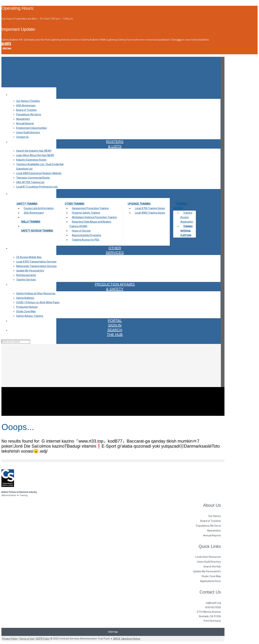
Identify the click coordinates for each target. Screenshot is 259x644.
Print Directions (212, 621)
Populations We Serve (208, 526)
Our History (215, 516)
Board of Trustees (211, 521)
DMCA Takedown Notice (127, 639)
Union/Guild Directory (209, 562)
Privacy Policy (10, 639)
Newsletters (214, 531)
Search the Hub (212, 567)
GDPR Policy (43, 639)
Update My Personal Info (207, 571)
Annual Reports (212, 535)
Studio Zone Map (211, 576)
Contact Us (210, 592)
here (179, 40)
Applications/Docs (211, 581)
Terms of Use (27, 639)
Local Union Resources (208, 557)
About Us (212, 505)
